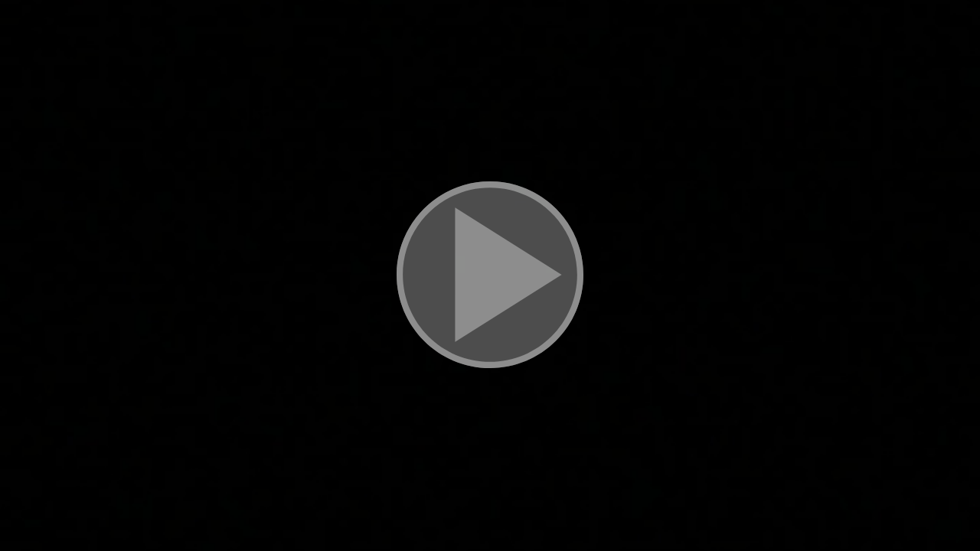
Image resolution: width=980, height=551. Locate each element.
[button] (490, 275)
